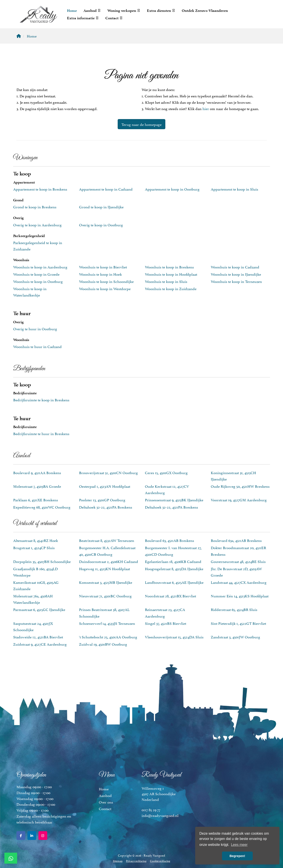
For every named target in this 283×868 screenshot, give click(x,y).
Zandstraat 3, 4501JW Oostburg (235, 637)
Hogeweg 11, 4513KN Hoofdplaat (105, 568)
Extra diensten (161, 11)
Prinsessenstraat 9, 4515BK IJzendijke (174, 500)
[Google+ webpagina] (43, 836)
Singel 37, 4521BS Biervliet (166, 623)
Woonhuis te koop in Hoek (100, 274)
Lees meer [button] (239, 845)
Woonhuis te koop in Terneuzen (236, 281)
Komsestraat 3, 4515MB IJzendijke (106, 582)
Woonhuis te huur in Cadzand (37, 346)
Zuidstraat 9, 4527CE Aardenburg (40, 644)
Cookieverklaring (160, 861)
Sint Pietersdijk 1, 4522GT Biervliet (238, 623)
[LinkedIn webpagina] (32, 836)
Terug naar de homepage (141, 124)
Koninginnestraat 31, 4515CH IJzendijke (233, 476)
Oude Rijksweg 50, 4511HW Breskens (240, 486)
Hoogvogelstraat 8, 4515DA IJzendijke (174, 568)
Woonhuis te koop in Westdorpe (105, 288)
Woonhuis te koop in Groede (36, 274)
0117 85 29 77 (151, 809)
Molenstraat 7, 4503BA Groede (37, 486)
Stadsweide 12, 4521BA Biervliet (38, 637)
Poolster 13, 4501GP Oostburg (102, 500)
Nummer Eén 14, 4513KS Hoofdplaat (240, 596)
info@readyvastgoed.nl (160, 815)
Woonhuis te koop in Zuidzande (171, 288)
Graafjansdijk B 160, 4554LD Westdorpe (35, 572)
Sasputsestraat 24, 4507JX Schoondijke (33, 626)
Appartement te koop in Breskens (40, 189)
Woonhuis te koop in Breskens (169, 267)
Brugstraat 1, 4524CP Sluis (34, 547)
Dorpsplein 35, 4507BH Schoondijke (42, 561)
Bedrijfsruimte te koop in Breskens (41, 400)
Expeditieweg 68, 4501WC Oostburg (42, 507)
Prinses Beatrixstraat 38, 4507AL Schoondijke (104, 612)
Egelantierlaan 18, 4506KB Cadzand (173, 561)
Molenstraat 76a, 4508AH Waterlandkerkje (33, 599)
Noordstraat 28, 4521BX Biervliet (170, 596)
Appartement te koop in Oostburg (172, 189)
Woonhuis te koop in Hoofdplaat (171, 274)
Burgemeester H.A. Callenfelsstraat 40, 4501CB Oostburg (107, 551)
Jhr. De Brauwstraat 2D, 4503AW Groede (236, 572)
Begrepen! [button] (237, 856)
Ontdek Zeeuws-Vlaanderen (205, 11)
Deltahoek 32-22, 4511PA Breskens (106, 507)
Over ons (106, 802)
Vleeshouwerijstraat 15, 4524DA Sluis (174, 637)
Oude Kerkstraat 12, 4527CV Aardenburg (167, 489)
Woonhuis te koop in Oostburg (38, 281)
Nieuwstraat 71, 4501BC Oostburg (105, 596)
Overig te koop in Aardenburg (37, 225)
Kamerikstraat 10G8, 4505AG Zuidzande (36, 585)
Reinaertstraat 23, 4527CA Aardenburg (165, 612)
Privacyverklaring (136, 861)
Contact (114, 18)
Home (72, 11)
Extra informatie (83, 18)
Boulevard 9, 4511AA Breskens (37, 472)
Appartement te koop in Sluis (234, 189)
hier (206, 108)
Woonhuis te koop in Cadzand (235, 267)
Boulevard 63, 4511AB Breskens (169, 540)
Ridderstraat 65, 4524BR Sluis (234, 609)
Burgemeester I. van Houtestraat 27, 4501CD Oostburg (173, 551)
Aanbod (92, 11)
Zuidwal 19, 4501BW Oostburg (103, 644)
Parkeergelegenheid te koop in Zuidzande (38, 246)
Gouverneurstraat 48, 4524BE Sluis (238, 561)
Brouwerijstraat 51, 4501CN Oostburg (108, 472)
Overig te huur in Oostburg (35, 329)
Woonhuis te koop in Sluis (166, 281)
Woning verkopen (124, 11)
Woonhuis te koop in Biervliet (103, 267)
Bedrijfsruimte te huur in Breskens (41, 433)
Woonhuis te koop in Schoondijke (106, 281)
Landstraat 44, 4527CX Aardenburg (239, 582)
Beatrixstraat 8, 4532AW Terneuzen (107, 540)
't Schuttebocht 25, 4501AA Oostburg (108, 637)
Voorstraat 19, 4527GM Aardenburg (239, 500)
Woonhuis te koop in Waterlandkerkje (30, 292)
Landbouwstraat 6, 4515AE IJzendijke (174, 582)
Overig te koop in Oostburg (101, 225)
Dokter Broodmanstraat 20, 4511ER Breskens (238, 551)
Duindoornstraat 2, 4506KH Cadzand (109, 561)
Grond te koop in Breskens (35, 207)
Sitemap (118, 861)
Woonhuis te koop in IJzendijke (236, 274)
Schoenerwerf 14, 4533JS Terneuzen (107, 623)
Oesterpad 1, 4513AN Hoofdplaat (105, 486)
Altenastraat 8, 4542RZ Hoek (36, 540)
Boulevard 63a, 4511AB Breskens (236, 540)
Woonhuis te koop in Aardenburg (40, 267)
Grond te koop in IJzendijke (101, 207)
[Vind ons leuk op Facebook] (21, 836)
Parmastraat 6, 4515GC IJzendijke (39, 609)
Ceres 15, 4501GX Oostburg (166, 472)
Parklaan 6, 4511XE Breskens (36, 500)
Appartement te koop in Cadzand (106, 189)
